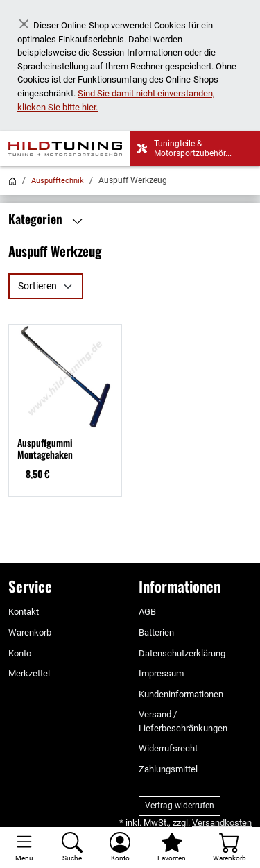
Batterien (156, 632)
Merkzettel (29, 673)
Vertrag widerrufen (180, 806)
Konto (20, 653)
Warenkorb (30, 632)
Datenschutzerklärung (182, 653)
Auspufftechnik (58, 181)
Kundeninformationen (181, 694)
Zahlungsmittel (168, 769)
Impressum (161, 673)
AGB (147, 612)
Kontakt (24, 612)
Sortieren (37, 286)
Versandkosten (222, 823)
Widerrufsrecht (168, 748)
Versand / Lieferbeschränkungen (183, 721)
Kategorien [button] (49, 219)
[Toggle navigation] (24, 848)
